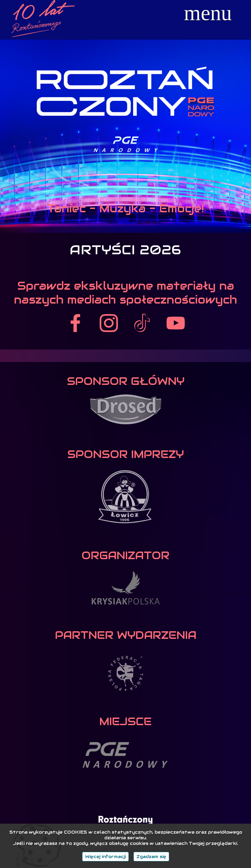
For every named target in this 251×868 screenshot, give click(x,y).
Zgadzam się (151, 857)
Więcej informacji (105, 857)
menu (208, 13)
